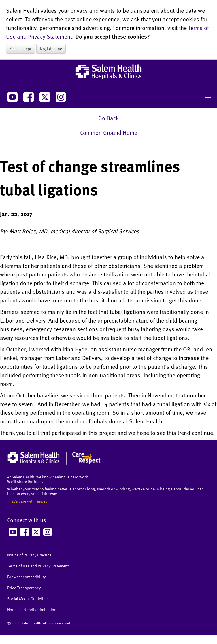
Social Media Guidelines (28, 599)
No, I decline (51, 49)
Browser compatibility (26, 577)
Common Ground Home (109, 132)
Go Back (109, 118)
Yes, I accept (20, 49)
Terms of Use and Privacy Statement (38, 566)
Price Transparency (24, 588)
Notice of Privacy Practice (29, 555)
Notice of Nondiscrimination (32, 610)
